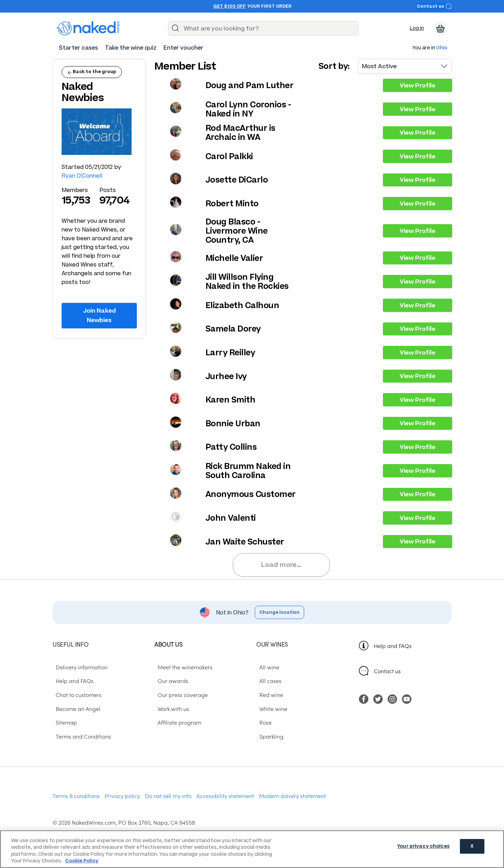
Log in (417, 28)
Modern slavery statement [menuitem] (292, 797)
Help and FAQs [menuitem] (71, 682)
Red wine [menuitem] (268, 696)
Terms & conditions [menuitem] (76, 797)
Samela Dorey (233, 329)
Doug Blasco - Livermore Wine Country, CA (237, 231)
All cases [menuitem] (267, 682)
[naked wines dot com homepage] (88, 28)
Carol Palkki (229, 156)
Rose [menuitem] (262, 724)
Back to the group (92, 72)
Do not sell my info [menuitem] (168, 797)
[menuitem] (78, 48)
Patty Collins (231, 447)
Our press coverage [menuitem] (180, 696)
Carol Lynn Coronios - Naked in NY (248, 109)
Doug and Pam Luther (250, 85)
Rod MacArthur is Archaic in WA (240, 133)
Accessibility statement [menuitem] (225, 797)
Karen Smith (230, 400)
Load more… (284, 565)
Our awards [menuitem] (170, 682)
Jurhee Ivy (226, 376)
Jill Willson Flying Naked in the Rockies (247, 282)
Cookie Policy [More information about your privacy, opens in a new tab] (82, 861)
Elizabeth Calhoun (242, 305)
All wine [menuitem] (266, 668)
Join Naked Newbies (99, 315)
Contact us (434, 6)
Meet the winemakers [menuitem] (182, 668)
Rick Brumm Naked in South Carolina (248, 471)
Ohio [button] (442, 48)
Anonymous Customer (251, 494)
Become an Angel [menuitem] (75, 710)
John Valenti (231, 518)
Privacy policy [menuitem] (122, 797)
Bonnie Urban (233, 424)
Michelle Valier (234, 258)
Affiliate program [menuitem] (176, 724)
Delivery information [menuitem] (78, 668)
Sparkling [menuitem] (268, 738)
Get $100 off (229, 6)
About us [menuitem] (168, 645)
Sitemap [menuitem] (63, 724)
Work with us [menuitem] (170, 710)
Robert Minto (232, 204)
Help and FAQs (393, 647)
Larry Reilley (230, 353)
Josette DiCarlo (237, 180)
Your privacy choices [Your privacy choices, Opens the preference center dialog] (423, 849)
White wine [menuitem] (270, 710)
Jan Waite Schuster (245, 542)
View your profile (176, 84)
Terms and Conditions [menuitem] (80, 738)
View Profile (418, 85)
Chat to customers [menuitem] (75, 696)
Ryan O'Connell (82, 176)
